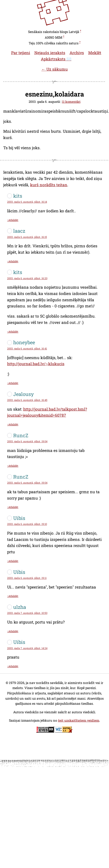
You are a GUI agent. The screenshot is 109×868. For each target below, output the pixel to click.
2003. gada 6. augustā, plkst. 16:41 (27, 349)
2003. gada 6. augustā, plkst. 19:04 (27, 441)
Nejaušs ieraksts (50, 53)
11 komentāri (71, 102)
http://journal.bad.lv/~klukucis (36, 364)
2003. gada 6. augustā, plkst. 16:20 (27, 278)
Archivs (77, 53)
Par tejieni (21, 53)
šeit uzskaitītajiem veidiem (79, 720)
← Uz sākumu (54, 69)
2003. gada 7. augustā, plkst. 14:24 (27, 648)
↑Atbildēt (13, 220)
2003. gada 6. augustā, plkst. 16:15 (27, 237)
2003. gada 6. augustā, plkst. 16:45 (27, 400)
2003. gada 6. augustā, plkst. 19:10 (27, 524)
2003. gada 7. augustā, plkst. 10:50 (27, 613)
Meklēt (95, 53)
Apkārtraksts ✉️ (56, 59)
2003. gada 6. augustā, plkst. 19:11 (27, 578)
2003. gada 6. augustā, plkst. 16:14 (27, 202)
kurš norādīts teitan (49, 185)
